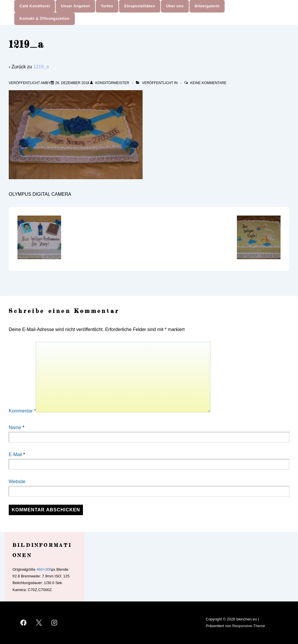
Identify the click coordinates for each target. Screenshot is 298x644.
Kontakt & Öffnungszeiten (45, 18)
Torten (107, 6)
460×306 (44, 569)
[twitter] (39, 623)
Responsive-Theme (249, 626)
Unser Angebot (75, 6)
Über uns (175, 6)
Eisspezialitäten (140, 6)
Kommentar (22, 411)
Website (17, 482)
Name (15, 427)
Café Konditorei (35, 6)
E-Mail (15, 454)
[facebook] (24, 623)
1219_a (41, 67)
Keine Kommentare (208, 83)
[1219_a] (72, 83)
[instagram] (54, 623)
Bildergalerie (207, 6)
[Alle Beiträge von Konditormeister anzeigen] (110, 83)
